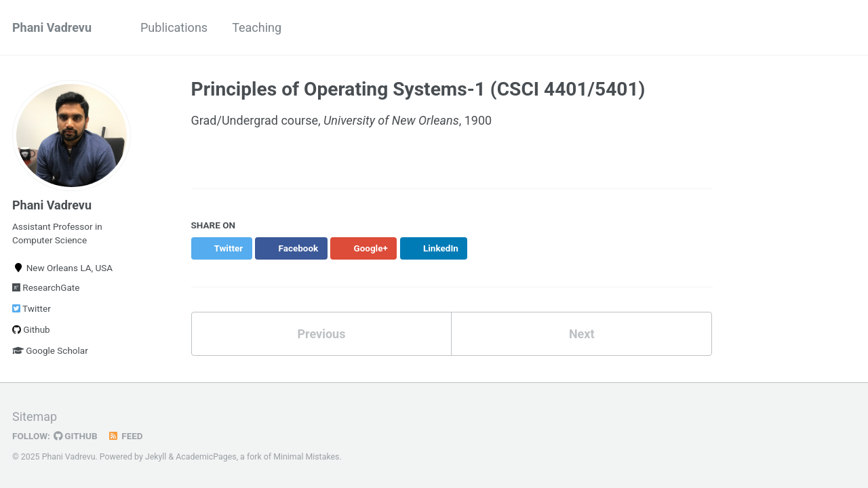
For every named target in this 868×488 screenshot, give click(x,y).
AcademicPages (206, 457)
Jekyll (156, 457)
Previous (321, 334)
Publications (174, 27)
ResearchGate (46, 287)
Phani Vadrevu (52, 27)
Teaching (257, 27)
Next (582, 334)
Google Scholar (50, 350)
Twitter (32, 308)
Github (31, 329)
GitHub (76, 436)
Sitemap (35, 416)
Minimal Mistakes (306, 457)
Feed (125, 436)
